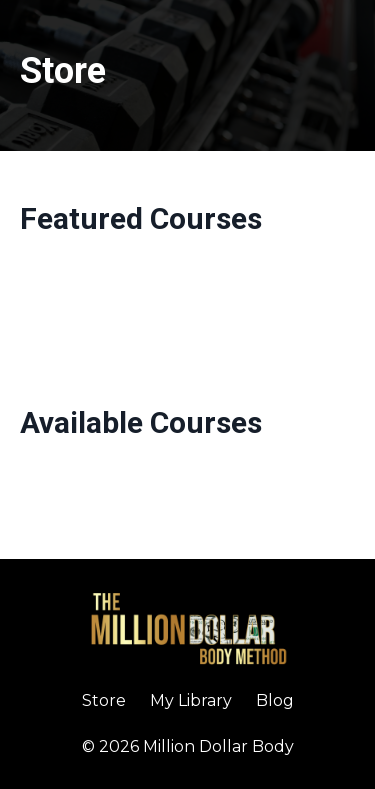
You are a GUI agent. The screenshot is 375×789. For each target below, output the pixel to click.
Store (104, 700)
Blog (275, 700)
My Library (191, 700)
